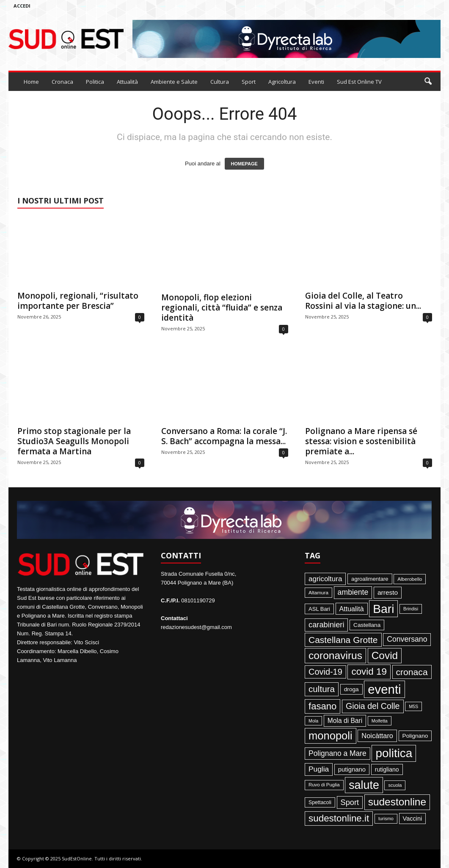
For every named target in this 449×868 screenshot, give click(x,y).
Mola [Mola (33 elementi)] (313, 721)
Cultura (220, 82)
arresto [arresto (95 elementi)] (388, 592)
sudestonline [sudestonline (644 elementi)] (397, 802)
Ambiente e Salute (174, 82)
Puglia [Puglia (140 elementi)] (319, 769)
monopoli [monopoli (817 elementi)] (331, 736)
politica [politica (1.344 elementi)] (394, 753)
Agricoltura (282, 82)
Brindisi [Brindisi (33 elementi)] (411, 609)
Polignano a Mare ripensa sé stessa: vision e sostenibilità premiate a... (361, 441)
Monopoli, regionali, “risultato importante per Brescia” (78, 301)
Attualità (127, 82)
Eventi (316, 82)
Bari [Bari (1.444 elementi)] (383, 609)
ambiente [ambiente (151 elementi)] (353, 592)
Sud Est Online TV (359, 82)
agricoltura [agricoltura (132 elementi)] (325, 579)
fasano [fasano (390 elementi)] (322, 706)
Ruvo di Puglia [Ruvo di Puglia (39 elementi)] (324, 785)
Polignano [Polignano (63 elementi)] (415, 736)
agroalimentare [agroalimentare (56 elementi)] (370, 579)
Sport (249, 82)
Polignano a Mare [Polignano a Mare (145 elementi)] (337, 753)
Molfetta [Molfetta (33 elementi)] (380, 721)
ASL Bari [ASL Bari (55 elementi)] (319, 609)
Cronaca (62, 82)
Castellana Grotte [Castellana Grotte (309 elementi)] (343, 640)
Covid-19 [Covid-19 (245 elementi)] (325, 672)
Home (31, 82)
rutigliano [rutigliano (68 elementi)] (387, 769)
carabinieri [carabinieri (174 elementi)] (326, 625)
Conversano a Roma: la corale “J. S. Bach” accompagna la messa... (224, 436)
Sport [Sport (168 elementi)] (350, 802)
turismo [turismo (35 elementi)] (386, 819)
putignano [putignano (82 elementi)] (352, 769)
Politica (95, 82)
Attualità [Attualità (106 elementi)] (352, 609)
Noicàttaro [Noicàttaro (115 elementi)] (377, 736)
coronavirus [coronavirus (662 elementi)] (335, 655)
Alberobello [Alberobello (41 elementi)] (410, 579)
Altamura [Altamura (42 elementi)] (318, 592)
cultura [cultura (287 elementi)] (322, 689)
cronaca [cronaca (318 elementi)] (412, 672)
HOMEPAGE (244, 164)
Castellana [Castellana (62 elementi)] (367, 625)
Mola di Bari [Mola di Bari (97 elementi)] (345, 721)
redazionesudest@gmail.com (196, 627)
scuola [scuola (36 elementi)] (395, 785)
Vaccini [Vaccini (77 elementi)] (413, 819)
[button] (428, 82)
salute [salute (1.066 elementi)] (364, 785)
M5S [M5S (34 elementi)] (413, 706)
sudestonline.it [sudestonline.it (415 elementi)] (339, 818)
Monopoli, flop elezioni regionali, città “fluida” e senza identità (222, 308)
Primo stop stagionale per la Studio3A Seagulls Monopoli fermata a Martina (74, 441)
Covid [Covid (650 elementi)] (385, 655)
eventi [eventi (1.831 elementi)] (384, 689)
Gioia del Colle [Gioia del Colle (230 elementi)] (373, 706)
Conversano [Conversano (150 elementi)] (407, 639)
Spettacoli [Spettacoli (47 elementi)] (320, 802)
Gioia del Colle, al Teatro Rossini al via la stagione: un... (363, 301)
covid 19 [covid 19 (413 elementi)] (369, 672)
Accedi (22, 6)
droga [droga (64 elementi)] (351, 689)
